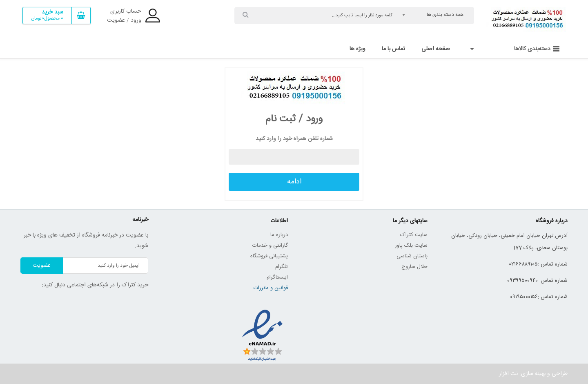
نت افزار (508, 374)
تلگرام (282, 267)
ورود (136, 20)
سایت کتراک (414, 235)
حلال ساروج (414, 267)
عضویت (116, 20)
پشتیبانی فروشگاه (269, 256)
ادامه (294, 182)
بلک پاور (404, 246)
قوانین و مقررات (271, 288)
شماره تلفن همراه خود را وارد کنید (294, 139)
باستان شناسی (412, 256)
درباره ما (279, 235)
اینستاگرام (277, 277)
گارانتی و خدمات (270, 246)
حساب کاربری (126, 11)
